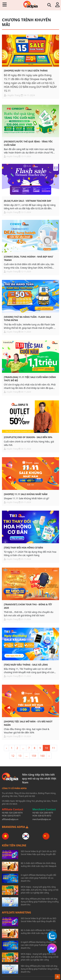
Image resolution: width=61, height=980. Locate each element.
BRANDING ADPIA (15, 827)
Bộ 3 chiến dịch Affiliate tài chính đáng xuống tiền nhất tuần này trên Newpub (39, 865)
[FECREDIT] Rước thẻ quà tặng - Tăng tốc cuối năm (28, 143)
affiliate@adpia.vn (10, 819)
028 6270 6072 (45, 816)
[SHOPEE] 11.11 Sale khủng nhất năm (26, 494)
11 (53, 748)
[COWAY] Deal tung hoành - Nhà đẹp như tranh (29, 258)
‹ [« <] (6, 748)
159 (34, 756)
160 (42, 756)
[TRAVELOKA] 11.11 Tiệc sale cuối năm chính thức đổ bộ (30, 379)
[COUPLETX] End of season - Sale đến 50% (28, 437)
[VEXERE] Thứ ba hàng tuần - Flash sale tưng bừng (27, 318)
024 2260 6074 (16, 813)
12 (13, 756)
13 (20, 756)
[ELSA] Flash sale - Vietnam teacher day (28, 201)
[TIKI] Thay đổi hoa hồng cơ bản (23, 548)
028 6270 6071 (14, 816)
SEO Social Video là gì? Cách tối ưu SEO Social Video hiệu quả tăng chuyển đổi (39, 853)
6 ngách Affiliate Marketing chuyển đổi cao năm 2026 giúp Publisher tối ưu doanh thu (38, 878)
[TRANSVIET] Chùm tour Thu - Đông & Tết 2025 (28, 606)
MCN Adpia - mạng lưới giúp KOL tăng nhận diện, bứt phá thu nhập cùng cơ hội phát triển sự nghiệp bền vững (40, 890)
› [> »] (49, 756)
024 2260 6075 (46, 813)
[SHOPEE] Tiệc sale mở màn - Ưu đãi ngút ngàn (28, 723)
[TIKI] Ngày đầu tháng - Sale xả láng (26, 665)
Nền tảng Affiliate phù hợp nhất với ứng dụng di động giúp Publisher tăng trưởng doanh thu (40, 902)
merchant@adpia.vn (42, 819)
